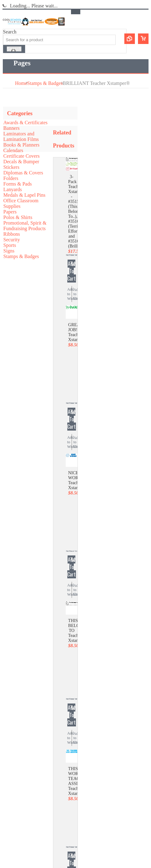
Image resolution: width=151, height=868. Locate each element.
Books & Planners (21, 145)
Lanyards (13, 189)
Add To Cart (71, 271)
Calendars (13, 150)
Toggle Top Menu (76, 12)
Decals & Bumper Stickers (21, 164)
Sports (10, 245)
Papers (10, 212)
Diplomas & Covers (23, 173)
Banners (11, 128)
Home (21, 83)
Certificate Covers (22, 156)
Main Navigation (8, 63)
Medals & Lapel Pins (24, 195)
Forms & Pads (18, 184)
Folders (11, 178)
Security (12, 240)
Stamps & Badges (45, 83)
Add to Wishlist (69, 294)
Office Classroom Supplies (21, 203)
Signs (9, 251)
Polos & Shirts (18, 217)
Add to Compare (75, 294)
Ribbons (12, 234)
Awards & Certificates (25, 123)
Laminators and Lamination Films (21, 136)
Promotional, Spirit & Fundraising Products (25, 226)
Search (10, 32)
